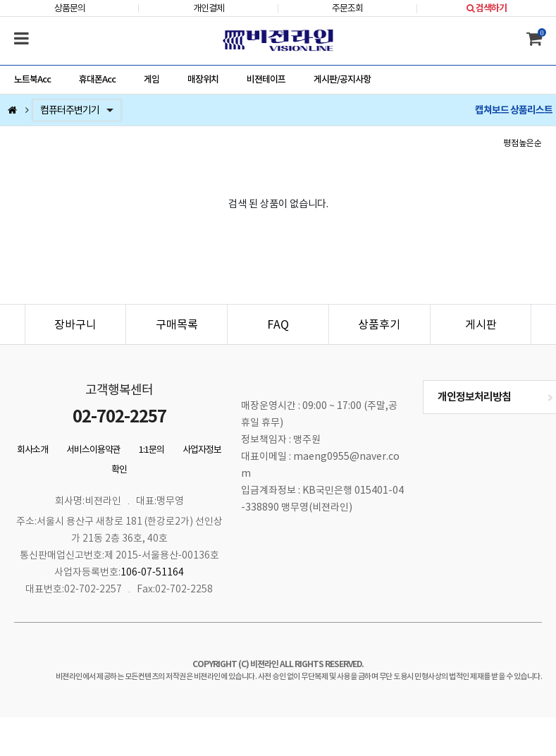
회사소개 (32, 450)
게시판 (481, 324)
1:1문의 (152, 450)
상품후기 (379, 324)
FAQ (278, 324)
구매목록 (177, 324)
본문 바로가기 (0, 0)
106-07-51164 (152, 572)
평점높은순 (523, 143)
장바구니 (75, 324)
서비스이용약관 (93, 450)
